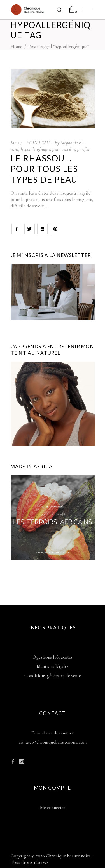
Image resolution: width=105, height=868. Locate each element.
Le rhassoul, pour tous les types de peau (44, 169)
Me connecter (53, 807)
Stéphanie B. (72, 143)
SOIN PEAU (38, 143)
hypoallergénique (35, 149)
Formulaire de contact (53, 733)
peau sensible (64, 149)
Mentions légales (53, 666)
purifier (84, 149)
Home (16, 47)
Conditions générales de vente (53, 676)
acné (15, 149)
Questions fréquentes (53, 657)
